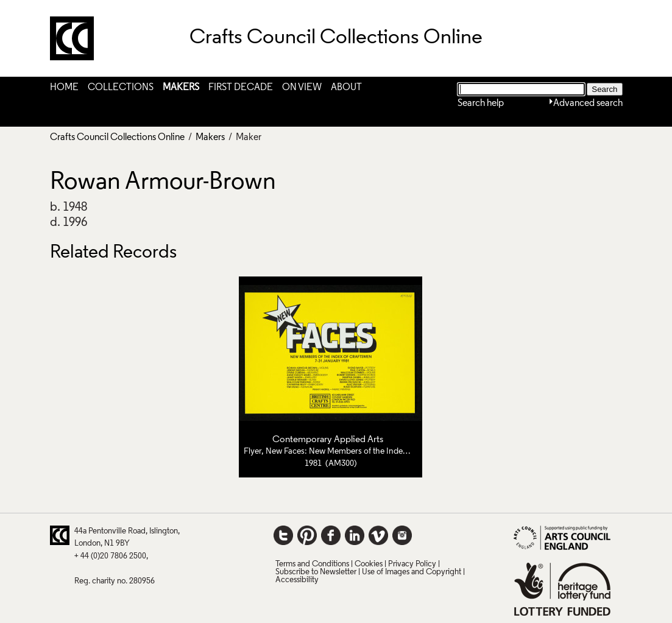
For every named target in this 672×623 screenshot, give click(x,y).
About (346, 88)
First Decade (241, 88)
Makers (181, 88)
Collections (121, 88)
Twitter (283, 535)
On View (302, 88)
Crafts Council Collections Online (117, 138)
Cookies (369, 564)
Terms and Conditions (312, 564)
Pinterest (307, 535)
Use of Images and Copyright (412, 572)
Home (64, 88)
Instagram (402, 535)
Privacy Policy (412, 564)
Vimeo (378, 535)
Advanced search (588, 104)
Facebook (331, 535)
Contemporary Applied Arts (328, 440)
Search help (481, 104)
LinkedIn (355, 535)
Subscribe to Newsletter (316, 572)
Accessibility (297, 580)
